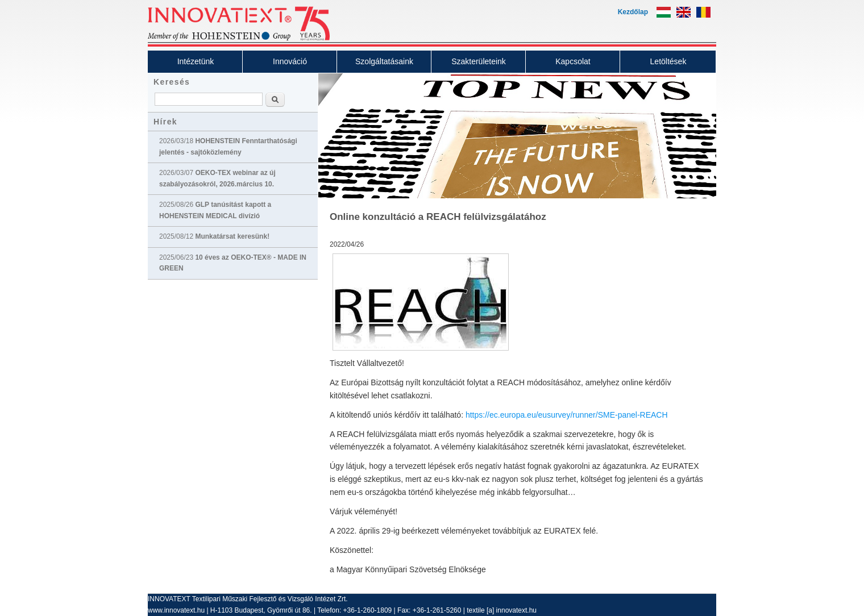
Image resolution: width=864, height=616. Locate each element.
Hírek (165, 122)
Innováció (290, 61)
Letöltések (668, 61)
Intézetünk (196, 61)
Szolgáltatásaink (384, 61)
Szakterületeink (479, 61)
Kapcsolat (573, 61)
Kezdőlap (633, 12)
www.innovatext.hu (176, 610)
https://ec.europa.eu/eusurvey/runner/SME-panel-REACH (567, 415)
